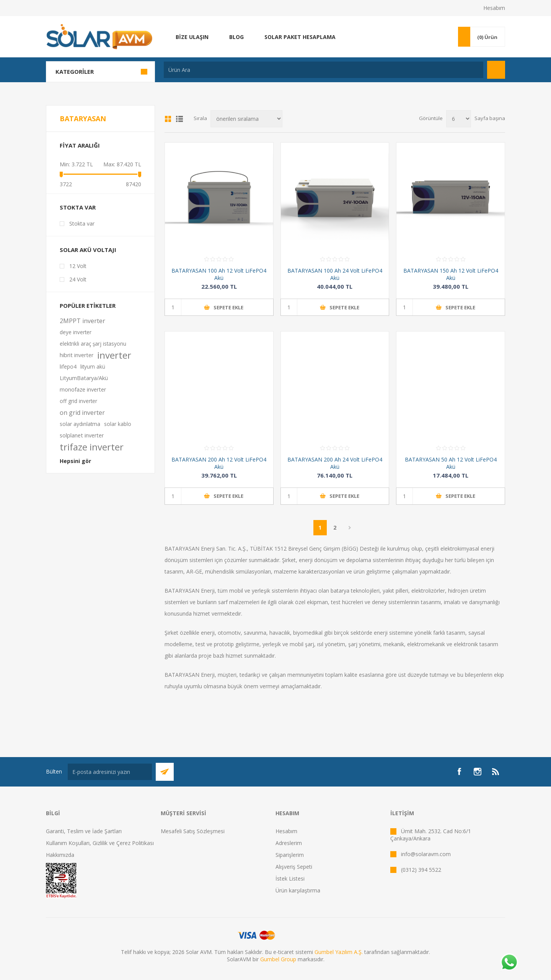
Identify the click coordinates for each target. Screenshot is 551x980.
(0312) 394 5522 (421, 870)
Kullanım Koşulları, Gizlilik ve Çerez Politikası (100, 843)
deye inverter (76, 332)
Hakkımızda (60, 855)
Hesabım (494, 8)
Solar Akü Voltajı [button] (88, 250)
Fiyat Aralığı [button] (80, 145)
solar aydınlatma (80, 424)
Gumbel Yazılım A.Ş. (339, 952)
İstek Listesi (290, 878)
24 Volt (78, 279)
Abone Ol (165, 772)
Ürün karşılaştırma (298, 890)
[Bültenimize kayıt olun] (110, 772)
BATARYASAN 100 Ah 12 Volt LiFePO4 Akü (219, 274)
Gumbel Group (278, 959)
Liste (179, 119)
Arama (496, 70)
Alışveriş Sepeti (294, 867)
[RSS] (496, 772)
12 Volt (78, 266)
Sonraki (350, 528)
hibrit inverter (77, 355)
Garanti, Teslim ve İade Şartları (84, 831)
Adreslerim (289, 843)
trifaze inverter (92, 447)
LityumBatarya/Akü (84, 378)
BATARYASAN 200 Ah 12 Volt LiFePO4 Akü (219, 463)
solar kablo (118, 424)
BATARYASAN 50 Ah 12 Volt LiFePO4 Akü (451, 463)
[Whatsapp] (509, 963)
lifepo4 (68, 366)
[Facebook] (459, 772)
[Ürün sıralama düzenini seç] (246, 119)
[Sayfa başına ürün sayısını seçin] (459, 119)
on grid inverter (82, 413)
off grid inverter (78, 401)
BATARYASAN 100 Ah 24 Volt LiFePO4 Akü (335, 274)
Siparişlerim (290, 855)
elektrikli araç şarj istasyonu (93, 344)
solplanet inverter (82, 435)
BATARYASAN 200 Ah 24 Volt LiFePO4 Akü (335, 463)
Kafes (168, 119)
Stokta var (78, 207)
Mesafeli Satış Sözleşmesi (193, 831)
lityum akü (93, 366)
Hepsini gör (75, 461)
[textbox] (324, 70)
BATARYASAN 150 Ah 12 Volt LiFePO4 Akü (451, 274)
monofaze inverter (83, 389)
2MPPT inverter (82, 321)
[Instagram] (478, 772)
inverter (114, 355)
